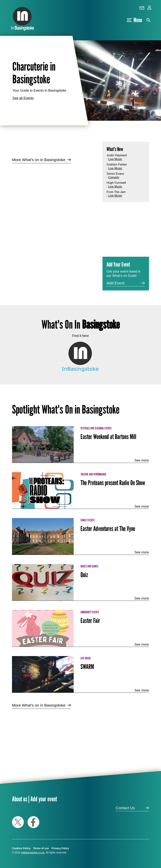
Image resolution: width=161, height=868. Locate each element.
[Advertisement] (54, 196)
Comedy (114, 177)
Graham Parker (117, 164)
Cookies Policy (21, 848)
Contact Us (125, 808)
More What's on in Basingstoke (39, 160)
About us (20, 799)
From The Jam (116, 192)
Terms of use (41, 848)
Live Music (115, 159)
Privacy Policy (60, 848)
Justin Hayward (117, 155)
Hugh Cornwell (116, 183)
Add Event (115, 283)
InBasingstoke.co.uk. (33, 853)
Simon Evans (115, 174)
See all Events (23, 98)
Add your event (44, 799)
